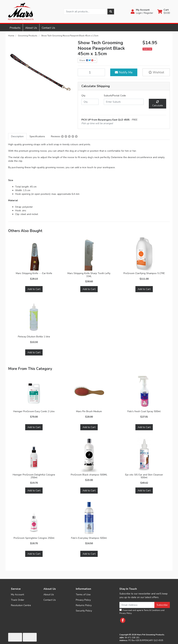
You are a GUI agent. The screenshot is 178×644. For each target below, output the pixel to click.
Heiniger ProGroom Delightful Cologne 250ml (34, 476)
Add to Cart (34, 289)
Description (17, 136)
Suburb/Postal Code (115, 96)
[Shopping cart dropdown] (164, 11)
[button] (142, 11)
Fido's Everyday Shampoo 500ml (89, 538)
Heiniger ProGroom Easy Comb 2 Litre (34, 411)
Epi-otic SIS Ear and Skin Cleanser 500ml (144, 476)
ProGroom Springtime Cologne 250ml (34, 538)
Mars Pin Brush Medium (89, 411)
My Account (17, 595)
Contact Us (48, 28)
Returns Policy (84, 605)
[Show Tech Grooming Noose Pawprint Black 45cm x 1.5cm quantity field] (91, 72)
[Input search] (86, 12)
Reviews (64, 136)
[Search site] (111, 12)
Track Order (18, 600)
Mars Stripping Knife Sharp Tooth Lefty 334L (89, 275)
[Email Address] (137, 605)
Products (15, 28)
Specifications (37, 136)
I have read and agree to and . (142, 612)
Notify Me (124, 72)
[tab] (17, 136)
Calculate (158, 104)
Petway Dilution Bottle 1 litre (34, 337)
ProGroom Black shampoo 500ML (89, 475)
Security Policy (84, 611)
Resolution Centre (21, 605)
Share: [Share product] (87, 60)
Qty (83, 96)
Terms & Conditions (152, 610)
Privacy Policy (83, 600)
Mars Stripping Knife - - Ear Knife (34, 273)
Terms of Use (83, 595)
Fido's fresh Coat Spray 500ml (144, 411)
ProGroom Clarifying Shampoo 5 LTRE (144, 273)
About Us (31, 28)
